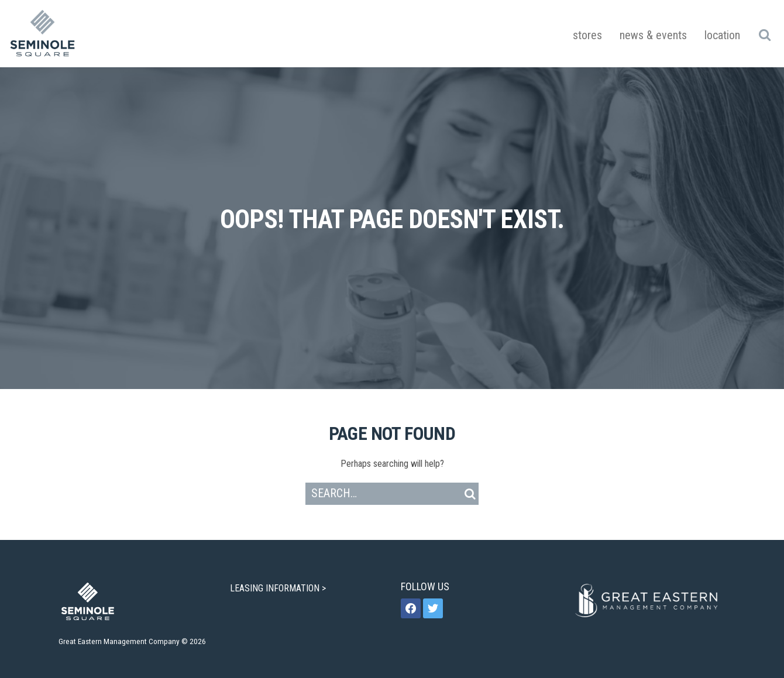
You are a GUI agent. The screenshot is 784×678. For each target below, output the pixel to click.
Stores (587, 35)
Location (722, 35)
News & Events (653, 35)
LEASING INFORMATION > (279, 588)
